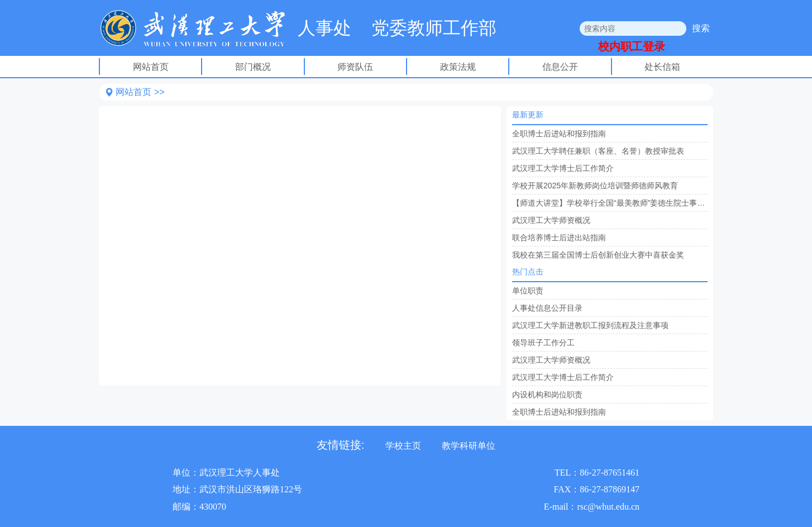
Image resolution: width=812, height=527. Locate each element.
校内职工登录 (632, 46)
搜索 (701, 28)
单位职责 (528, 291)
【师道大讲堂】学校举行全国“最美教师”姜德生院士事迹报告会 (610, 203)
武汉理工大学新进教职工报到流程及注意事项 (590, 325)
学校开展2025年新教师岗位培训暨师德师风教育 (595, 186)
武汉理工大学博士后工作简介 (563, 168)
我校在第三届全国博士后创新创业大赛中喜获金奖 (598, 255)
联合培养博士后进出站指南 (559, 238)
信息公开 (560, 67)
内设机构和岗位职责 (547, 395)
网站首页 (151, 67)
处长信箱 (662, 67)
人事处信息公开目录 (547, 308)
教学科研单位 (469, 446)
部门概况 (253, 67)
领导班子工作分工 (543, 343)
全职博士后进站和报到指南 (559, 134)
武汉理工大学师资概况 (551, 220)
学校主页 (403, 446)
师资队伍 (355, 67)
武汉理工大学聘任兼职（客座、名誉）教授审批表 (598, 151)
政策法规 (458, 67)
